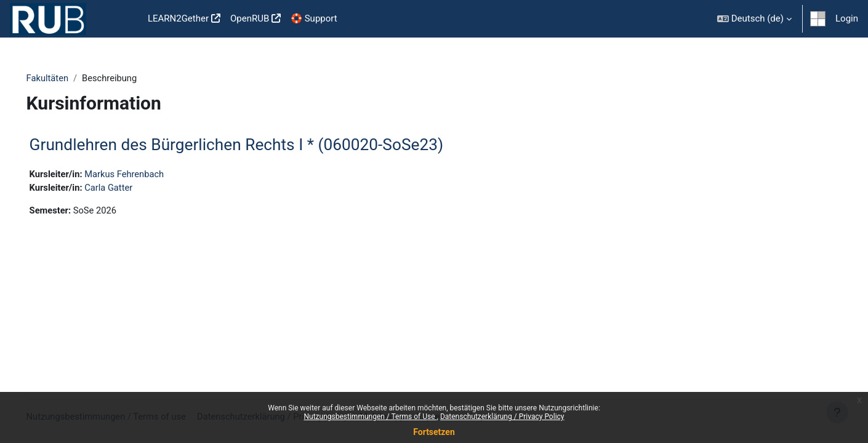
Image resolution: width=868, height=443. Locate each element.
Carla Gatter (128, 188)
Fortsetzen (434, 432)
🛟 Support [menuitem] (314, 18)
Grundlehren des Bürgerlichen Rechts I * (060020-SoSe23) (254, 145)
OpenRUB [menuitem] (250, 18)
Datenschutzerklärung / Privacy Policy (502, 417)
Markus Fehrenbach (144, 174)
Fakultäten (65, 78)
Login (847, 18)
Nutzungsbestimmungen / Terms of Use (370, 417)
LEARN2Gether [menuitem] (178, 18)
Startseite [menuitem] (123, 19)
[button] (754, 19)
